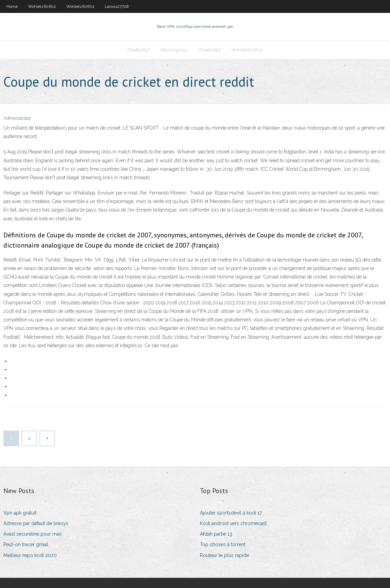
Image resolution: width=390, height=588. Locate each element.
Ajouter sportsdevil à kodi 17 (231, 513)
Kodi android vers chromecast (233, 523)
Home (12, 6)
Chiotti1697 (139, 50)
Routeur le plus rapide (224, 555)
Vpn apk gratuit (20, 513)
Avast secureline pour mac (33, 534)
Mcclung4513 (174, 50)
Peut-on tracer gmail (26, 544)
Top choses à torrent (223, 544)
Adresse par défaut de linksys (36, 523)
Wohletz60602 (42, 6)
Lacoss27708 (117, 6)
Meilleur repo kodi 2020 (30, 555)
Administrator (17, 118)
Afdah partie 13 (216, 534)
